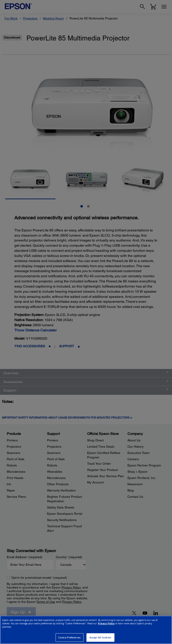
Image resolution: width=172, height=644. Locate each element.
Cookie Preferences (69, 638)
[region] (86, 630)
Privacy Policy (106, 623)
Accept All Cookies (100, 638)
